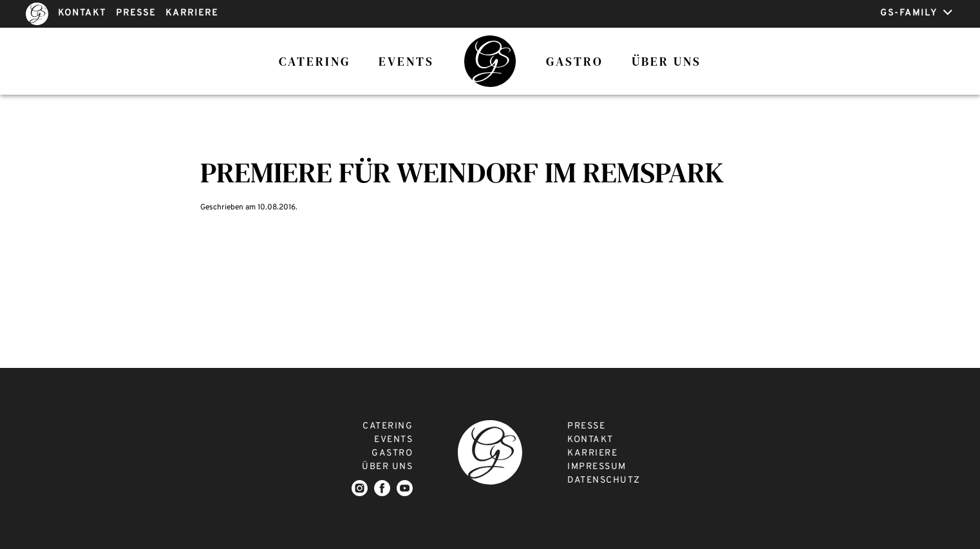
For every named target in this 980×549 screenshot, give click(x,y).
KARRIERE (192, 13)
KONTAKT (82, 13)
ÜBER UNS (387, 467)
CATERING (388, 426)
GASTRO (392, 453)
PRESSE (136, 13)
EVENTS (393, 440)
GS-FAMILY (916, 13)
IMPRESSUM (597, 467)
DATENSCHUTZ (604, 480)
